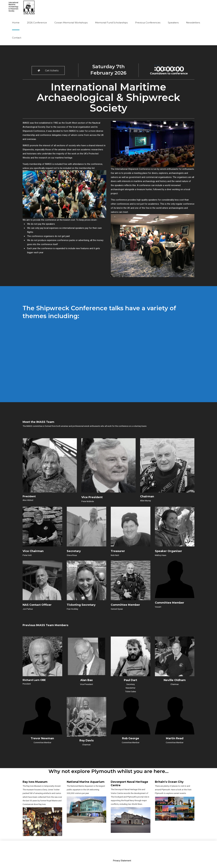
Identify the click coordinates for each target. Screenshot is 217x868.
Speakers (173, 23)
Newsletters (193, 23)
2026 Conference (37, 23)
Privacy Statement (122, 846)
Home (16, 23)
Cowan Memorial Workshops (71, 23)
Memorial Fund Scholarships (111, 23)
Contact (17, 38)
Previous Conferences (148, 23)
